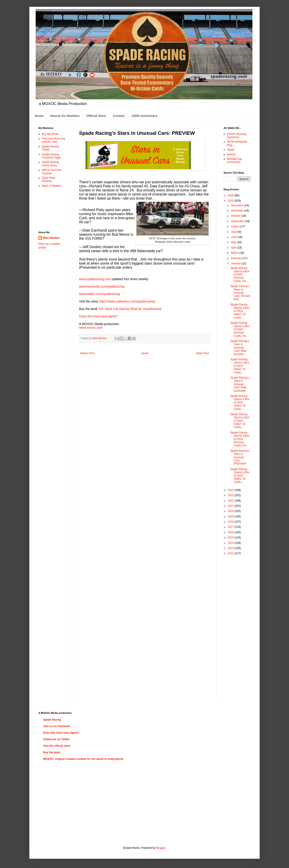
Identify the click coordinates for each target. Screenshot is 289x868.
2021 (231, 506)
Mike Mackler (51, 238)
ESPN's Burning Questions (237, 136)
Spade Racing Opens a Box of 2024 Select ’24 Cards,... (240, 311)
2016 (231, 532)
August (236, 226)
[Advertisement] (52, 209)
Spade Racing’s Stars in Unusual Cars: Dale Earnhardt (240, 384)
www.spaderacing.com (95, 279)
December (238, 205)
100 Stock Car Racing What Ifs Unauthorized (130, 309)
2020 (231, 511)
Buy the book (52, 752)
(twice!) (231, 154)
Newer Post (87, 353)
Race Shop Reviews (48, 179)
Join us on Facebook (57, 726)
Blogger (161, 848)
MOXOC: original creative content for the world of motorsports (83, 759)
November (238, 211)
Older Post (202, 353)
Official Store (96, 116)
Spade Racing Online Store (50, 164)
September (238, 221)
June (234, 237)
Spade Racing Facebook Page (51, 156)
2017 (231, 527)
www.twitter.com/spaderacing (99, 294)
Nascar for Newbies (65, 116)
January (236, 263)
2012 (231, 553)
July (234, 232)
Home (39, 116)
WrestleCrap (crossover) (234, 161)
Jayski (231, 150)
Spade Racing (52, 720)
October (236, 216)
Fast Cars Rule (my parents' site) (53, 140)
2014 (231, 543)
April (234, 248)
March (235, 253)
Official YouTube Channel (52, 172)
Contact (119, 116)
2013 (231, 548)
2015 (231, 538)
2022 (231, 501)
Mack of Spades (51, 186)
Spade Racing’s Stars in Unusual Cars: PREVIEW (240, 457)
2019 (231, 517)
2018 (231, 522)
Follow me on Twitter (56, 739)
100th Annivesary (144, 116)
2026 (231, 195)
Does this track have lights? (98, 316)
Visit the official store (57, 746)
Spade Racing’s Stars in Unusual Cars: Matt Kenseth (240, 348)
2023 (231, 495)
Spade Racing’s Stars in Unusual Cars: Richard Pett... (240, 293)
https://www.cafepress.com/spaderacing (127, 301)
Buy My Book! (50, 134)
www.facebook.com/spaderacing (102, 286)
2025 (231, 201)
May (234, 242)
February (237, 258)
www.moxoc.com (91, 328)
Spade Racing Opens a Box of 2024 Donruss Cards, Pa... (240, 275)
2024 (231, 490)
